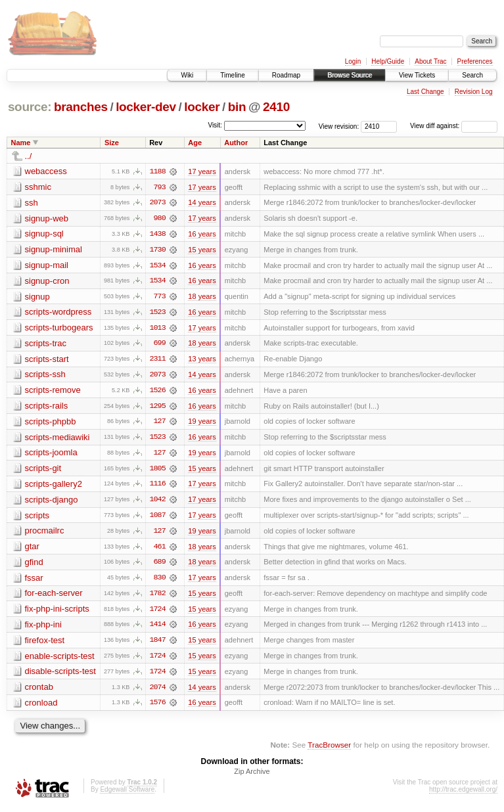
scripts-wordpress (58, 313)
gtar (32, 550)
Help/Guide (388, 61)
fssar (34, 581)
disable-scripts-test (60, 676)
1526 (157, 392)
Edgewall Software (127, 795)
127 (160, 424)
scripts (37, 518)
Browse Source (350, 75)
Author (236, 143)
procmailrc (45, 534)
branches (81, 107)
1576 (157, 708)
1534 (157, 266)
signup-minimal (54, 250)
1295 (157, 408)
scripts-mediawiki (57, 439)
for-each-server (54, 597)
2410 (276, 107)
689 (160, 566)
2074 (157, 692)
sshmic (38, 187)
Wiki (187, 75)
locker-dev (146, 107)
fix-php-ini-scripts (57, 613)
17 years (202, 171)
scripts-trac (46, 345)
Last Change (425, 92)
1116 (157, 487)
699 (160, 345)
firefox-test (45, 644)
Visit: (215, 125)
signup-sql (44, 234)
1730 (157, 250)
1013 (157, 329)
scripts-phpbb (51, 423)
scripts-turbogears (59, 329)
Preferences (475, 61)
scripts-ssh (45, 376)
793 (160, 187)
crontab (39, 691)
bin (237, 107)
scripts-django (52, 502)
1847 (157, 644)
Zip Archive (252, 777)
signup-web (47, 218)
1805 (157, 471)
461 (160, 550)
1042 (157, 503)
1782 (157, 597)
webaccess (46, 171)
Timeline (232, 75)
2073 (157, 203)
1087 (157, 518)
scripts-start (47, 360)
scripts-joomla (51, 455)
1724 (157, 613)
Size (112, 143)
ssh (32, 203)
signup (37, 297)
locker (202, 107)
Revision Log (474, 92)
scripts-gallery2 (54, 486)
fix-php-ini (43, 628)
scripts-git (43, 471)
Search (472, 75)
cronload (41, 707)
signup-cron (47, 282)
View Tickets (417, 75)
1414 (157, 629)
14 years (202, 203)
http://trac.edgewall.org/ (463, 795)
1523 (157, 313)
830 (160, 581)
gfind (34, 565)
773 (160, 298)
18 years (202, 298)
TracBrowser (329, 750)
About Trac (430, 61)
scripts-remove (53, 392)
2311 (157, 361)
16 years (202, 235)
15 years (202, 250)
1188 (157, 171)
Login (353, 61)
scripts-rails (47, 408)
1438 (157, 235)
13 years (202, 361)
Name (21, 143)
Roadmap (286, 75)
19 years (202, 424)
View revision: (339, 126)
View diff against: (454, 126)
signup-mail (47, 266)
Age (195, 143)
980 (160, 219)
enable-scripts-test (60, 660)
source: (30, 107)
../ (29, 156)
